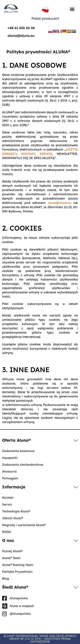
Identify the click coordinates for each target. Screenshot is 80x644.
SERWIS (46, 154)
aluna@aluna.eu (21, 36)
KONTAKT (28, 154)
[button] (72, 9)
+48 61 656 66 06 (21, 28)
